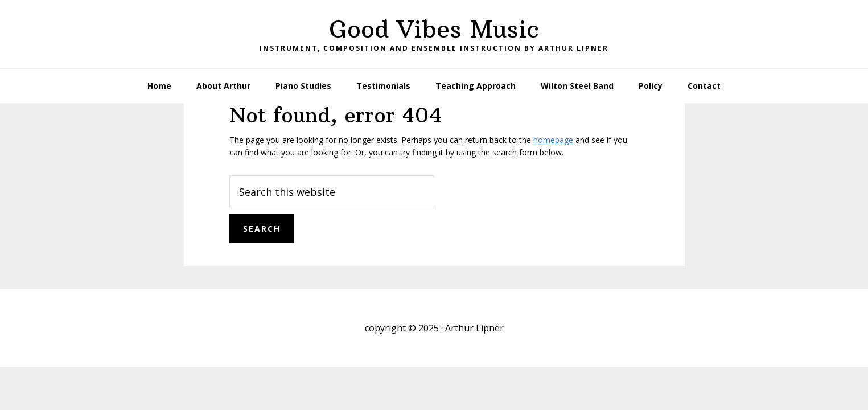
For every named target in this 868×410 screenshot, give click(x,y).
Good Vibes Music (434, 29)
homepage (553, 140)
